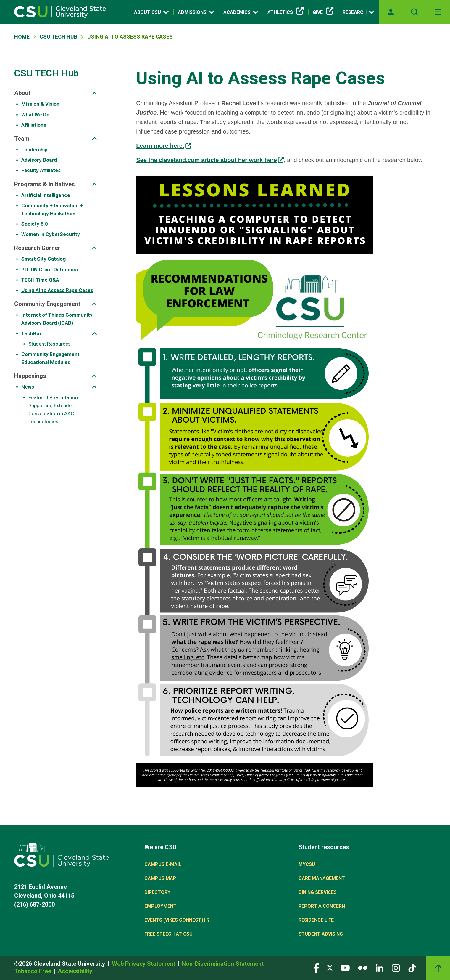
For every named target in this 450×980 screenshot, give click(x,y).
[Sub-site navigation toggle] (94, 93)
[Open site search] (414, 12)
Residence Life (316, 920)
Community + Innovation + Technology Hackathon (52, 210)
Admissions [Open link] (196, 12)
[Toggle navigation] (438, 12)
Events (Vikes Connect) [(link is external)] (177, 920)
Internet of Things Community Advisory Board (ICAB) (57, 319)
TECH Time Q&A (40, 280)
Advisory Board (39, 160)
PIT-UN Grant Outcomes (50, 270)
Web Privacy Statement (144, 964)
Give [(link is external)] (323, 12)
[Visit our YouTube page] (345, 967)
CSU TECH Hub (58, 37)
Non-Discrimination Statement (223, 964)
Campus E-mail (163, 864)
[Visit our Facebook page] (316, 967)
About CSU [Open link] (151, 12)
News (28, 387)
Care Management (322, 878)
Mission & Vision (40, 104)
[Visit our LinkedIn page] (379, 967)
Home (22, 37)
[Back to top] (438, 968)
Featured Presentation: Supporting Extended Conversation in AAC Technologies (54, 410)
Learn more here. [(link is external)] (163, 146)
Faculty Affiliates (41, 170)
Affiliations (34, 125)
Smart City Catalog (43, 259)
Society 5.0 (35, 224)
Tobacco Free (33, 971)
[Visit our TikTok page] (412, 967)
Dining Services (318, 892)
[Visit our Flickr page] (363, 967)
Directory (157, 892)
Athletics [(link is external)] (286, 12)
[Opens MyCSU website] (391, 12)
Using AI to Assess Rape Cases (57, 290)
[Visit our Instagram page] (396, 967)
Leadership (34, 150)
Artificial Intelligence (46, 195)
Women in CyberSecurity (51, 234)
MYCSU (307, 864)
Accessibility (75, 971)
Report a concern (322, 906)
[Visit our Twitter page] (330, 967)
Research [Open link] (358, 12)
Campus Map (160, 878)
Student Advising (321, 934)
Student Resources (50, 344)
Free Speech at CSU (168, 934)
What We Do (35, 115)
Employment (161, 906)
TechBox (32, 333)
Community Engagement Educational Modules (50, 358)
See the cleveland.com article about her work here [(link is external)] (210, 160)
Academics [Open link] (241, 12)
